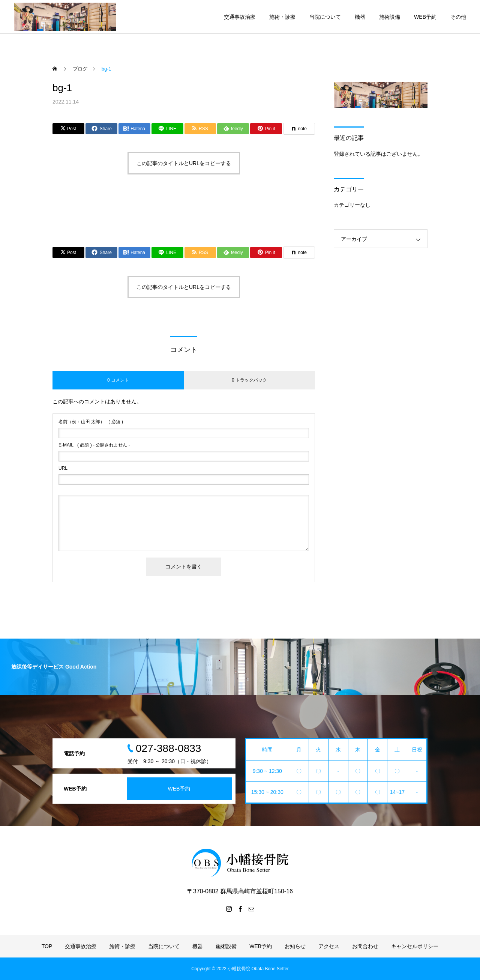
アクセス (329, 946)
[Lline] (167, 129)
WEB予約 (425, 17)
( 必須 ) (91, 422)
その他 (458, 17)
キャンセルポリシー (415, 946)
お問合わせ (365, 946)
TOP (47, 946)
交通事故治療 (240, 17)
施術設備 (390, 17)
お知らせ (295, 946)
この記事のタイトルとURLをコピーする (184, 163)
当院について (325, 17)
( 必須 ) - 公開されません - (94, 445)
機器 (360, 17)
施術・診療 (282, 17)
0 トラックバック (249, 380)
